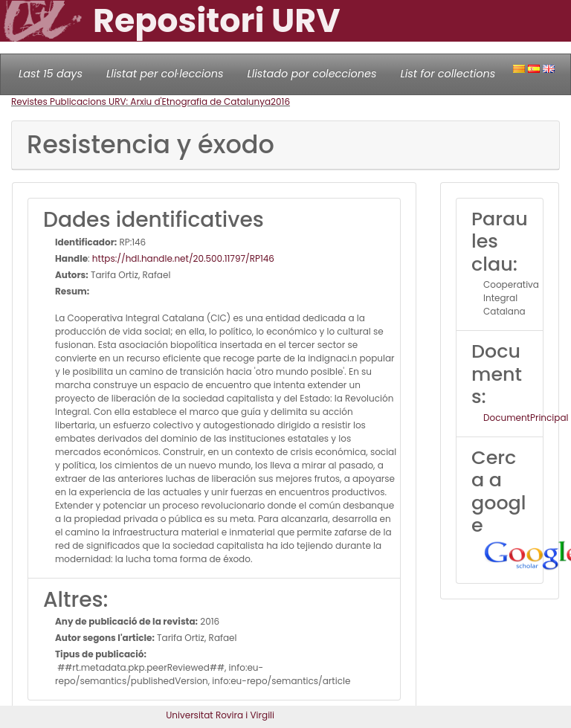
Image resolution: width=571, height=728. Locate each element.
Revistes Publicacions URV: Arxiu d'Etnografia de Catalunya (141, 102)
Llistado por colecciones (312, 74)
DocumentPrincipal (526, 418)
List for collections (448, 74)
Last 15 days (51, 74)
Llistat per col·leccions (165, 74)
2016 (280, 102)
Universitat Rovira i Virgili (220, 715)
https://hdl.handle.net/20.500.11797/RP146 (183, 258)
